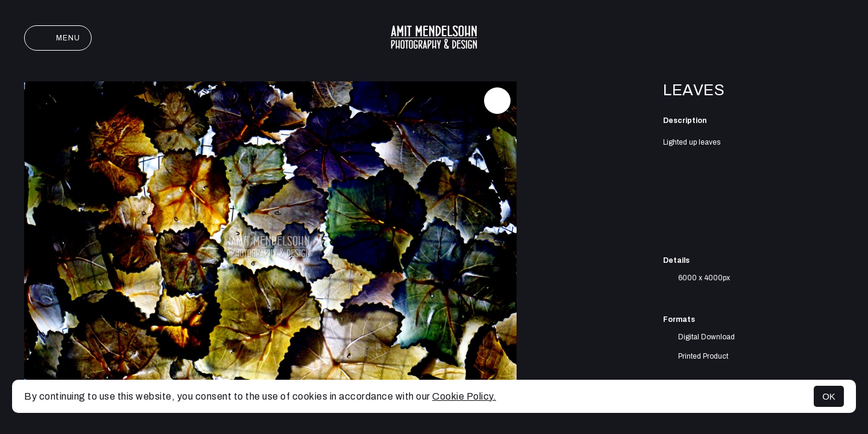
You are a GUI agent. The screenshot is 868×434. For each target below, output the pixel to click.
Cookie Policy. (464, 396)
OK (829, 396)
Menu (58, 38)
